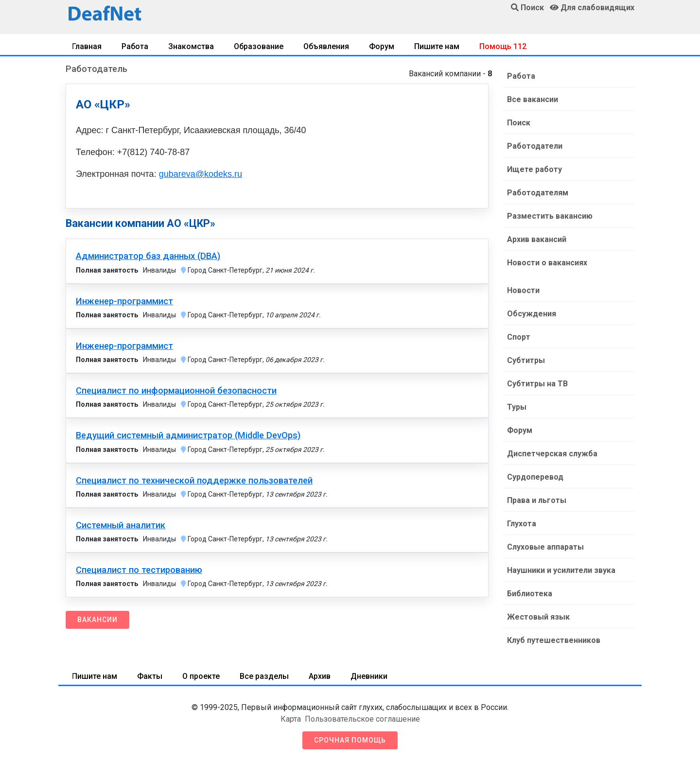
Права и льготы (537, 500)
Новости (523, 290)
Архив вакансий (537, 239)
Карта (291, 719)
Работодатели (535, 146)
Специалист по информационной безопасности (176, 391)
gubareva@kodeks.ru (201, 174)
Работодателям (538, 193)
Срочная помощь (350, 740)
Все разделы (264, 676)
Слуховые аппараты (545, 547)
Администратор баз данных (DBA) (148, 256)
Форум (382, 46)
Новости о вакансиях (547, 263)
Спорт (519, 337)
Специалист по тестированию (139, 570)
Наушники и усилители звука (561, 570)
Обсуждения (532, 314)
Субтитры (526, 360)
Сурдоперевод (535, 477)
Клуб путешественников (554, 640)
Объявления (326, 46)
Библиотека (530, 594)
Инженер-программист (124, 301)
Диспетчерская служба (552, 454)
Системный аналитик (121, 525)
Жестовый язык (538, 617)
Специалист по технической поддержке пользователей (194, 481)
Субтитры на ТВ (537, 384)
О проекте (201, 676)
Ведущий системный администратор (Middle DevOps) (188, 435)
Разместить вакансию (550, 216)
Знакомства (191, 46)
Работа (135, 46)
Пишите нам (437, 46)
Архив (320, 676)
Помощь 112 (503, 46)
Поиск (519, 123)
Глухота (522, 524)
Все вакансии (533, 99)
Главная (87, 46)
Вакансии (97, 620)
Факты (150, 676)
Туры (517, 407)
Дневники (369, 676)
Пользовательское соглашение (362, 719)
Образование (259, 46)
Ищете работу (534, 169)
